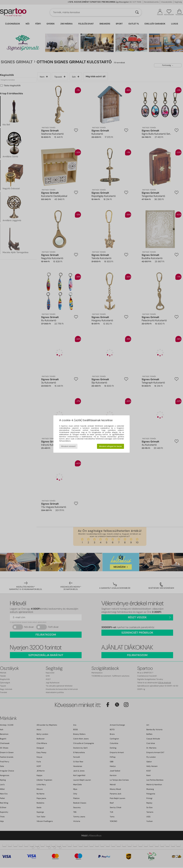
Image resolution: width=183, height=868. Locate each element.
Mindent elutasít (68, 446)
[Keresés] (137, 12)
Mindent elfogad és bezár (111, 446)
